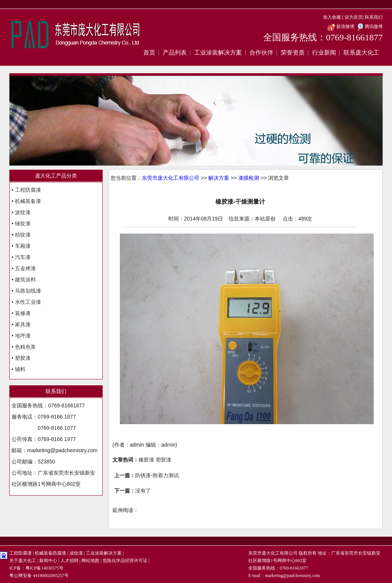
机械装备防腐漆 (50, 553)
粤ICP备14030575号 (45, 568)
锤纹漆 (23, 223)
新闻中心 (48, 561)
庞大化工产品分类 (56, 176)
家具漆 (23, 324)
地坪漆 (23, 336)
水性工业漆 (28, 302)
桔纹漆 (23, 235)
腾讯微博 (369, 27)
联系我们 (374, 17)
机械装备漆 (28, 201)
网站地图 (90, 561)
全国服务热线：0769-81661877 (323, 37)
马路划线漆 (28, 291)
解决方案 (219, 178)
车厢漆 (23, 246)
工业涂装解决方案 (218, 53)
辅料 (20, 369)
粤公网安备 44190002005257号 (39, 576)
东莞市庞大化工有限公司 (171, 178)
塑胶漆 (23, 358)
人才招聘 (69, 561)
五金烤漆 (25, 268)
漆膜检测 (249, 178)
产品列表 (175, 53)
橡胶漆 (146, 460)
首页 (149, 53)
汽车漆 (23, 257)
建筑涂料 (25, 280)
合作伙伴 (261, 53)
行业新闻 (324, 53)
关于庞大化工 (23, 561)
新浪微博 (341, 27)
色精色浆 (25, 347)
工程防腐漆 (28, 190)
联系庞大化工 (361, 53)
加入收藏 (332, 17)
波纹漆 (23, 212)
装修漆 (23, 313)
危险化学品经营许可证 (125, 561)
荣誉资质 (293, 53)
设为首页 (354, 17)
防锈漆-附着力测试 (157, 475)
